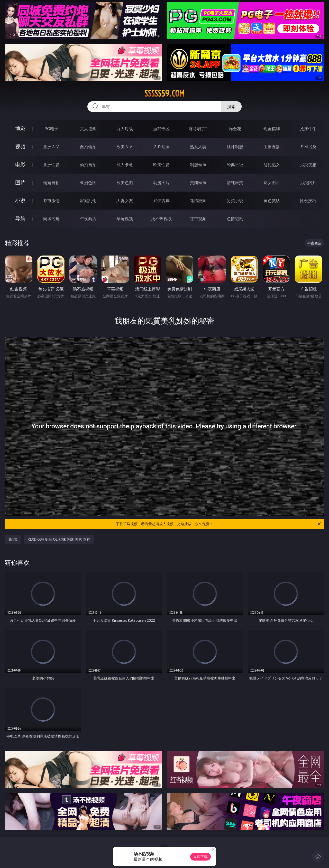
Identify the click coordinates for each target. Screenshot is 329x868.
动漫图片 (161, 183)
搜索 (231, 107)
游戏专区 (161, 129)
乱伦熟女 (272, 165)
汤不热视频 (161, 219)
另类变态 (308, 165)
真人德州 (88, 129)
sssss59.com (164, 93)
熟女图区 (272, 183)
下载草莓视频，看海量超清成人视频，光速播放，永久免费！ (219, 524)
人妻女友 (125, 201)
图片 (20, 182)
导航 (20, 218)
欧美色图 (125, 183)
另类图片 (308, 183)
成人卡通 (125, 165)
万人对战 (125, 129)
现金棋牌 (272, 129)
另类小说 (235, 201)
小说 (20, 200)
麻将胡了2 (198, 129)
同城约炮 (51, 219)
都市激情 (51, 201)
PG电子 (51, 129)
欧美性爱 (161, 165)
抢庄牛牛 (308, 129)
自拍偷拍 (88, 147)
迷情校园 (198, 201)
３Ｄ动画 (161, 147)
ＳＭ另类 (308, 147)
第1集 (13, 539)
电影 (20, 164)
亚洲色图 (88, 183)
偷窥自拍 (51, 183)
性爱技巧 (308, 201)
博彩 (20, 129)
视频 (20, 147)
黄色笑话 (272, 201)
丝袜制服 (235, 147)
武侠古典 (161, 201)
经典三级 (235, 165)
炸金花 (235, 129)
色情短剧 (235, 219)
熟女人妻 (198, 147)
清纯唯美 (235, 183)
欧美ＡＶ (125, 147)
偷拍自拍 (88, 165)
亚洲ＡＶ (51, 147)
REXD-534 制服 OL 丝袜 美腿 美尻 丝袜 (59, 539)
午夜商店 (88, 219)
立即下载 (200, 857)
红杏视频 (198, 219)
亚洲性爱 (51, 165)
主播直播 (272, 147)
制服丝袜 (198, 165)
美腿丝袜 (198, 183)
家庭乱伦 (88, 201)
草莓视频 (125, 219)
